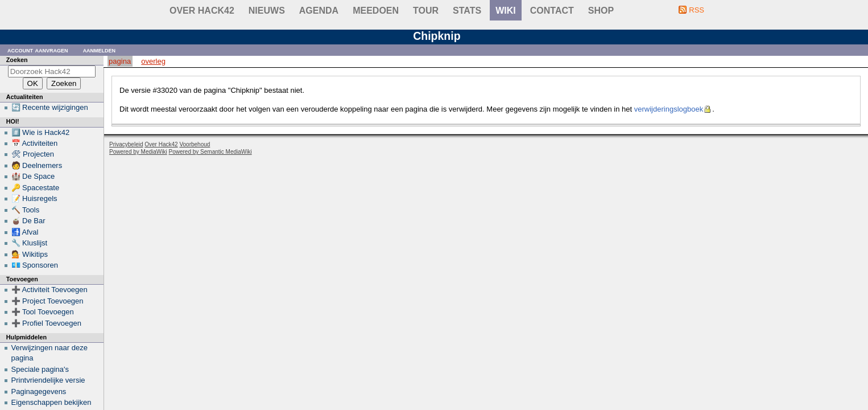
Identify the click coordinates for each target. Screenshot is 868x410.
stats (467, 11)
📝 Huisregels (34, 198)
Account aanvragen (38, 50)
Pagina (120, 61)
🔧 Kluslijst (30, 243)
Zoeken (17, 60)
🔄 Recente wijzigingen (50, 107)
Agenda (319, 11)
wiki (506, 11)
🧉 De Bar (28, 221)
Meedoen (376, 11)
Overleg (153, 61)
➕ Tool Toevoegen (43, 312)
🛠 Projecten (33, 154)
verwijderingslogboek (669, 109)
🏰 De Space (33, 176)
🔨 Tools (26, 210)
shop (601, 11)
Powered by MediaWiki (138, 152)
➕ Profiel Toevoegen (46, 323)
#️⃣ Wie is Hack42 (41, 132)
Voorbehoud (195, 144)
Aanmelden (100, 50)
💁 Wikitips (30, 254)
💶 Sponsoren (35, 265)
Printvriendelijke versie (48, 380)
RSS (697, 10)
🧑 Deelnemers (37, 165)
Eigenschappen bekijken (51, 402)
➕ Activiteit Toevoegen (49, 290)
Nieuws (267, 11)
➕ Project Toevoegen (47, 301)
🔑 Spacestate (36, 188)
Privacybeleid (126, 144)
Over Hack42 (202, 11)
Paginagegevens (39, 391)
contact (552, 11)
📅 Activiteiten (35, 143)
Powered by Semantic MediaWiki (210, 152)
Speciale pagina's (40, 369)
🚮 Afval (25, 232)
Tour (426, 11)
